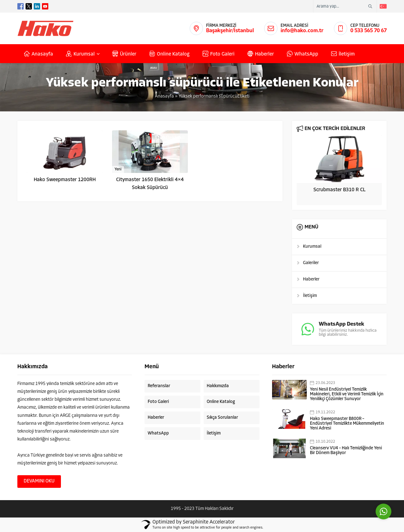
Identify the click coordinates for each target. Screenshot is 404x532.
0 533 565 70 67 (368, 31)
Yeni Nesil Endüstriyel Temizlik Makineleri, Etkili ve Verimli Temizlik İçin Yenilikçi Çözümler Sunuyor (347, 394)
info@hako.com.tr (302, 31)
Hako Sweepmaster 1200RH (65, 180)
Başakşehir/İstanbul (230, 31)
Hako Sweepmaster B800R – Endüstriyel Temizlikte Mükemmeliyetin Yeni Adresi (347, 424)
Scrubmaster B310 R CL (339, 190)
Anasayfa (164, 96)
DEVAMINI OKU (39, 481)
